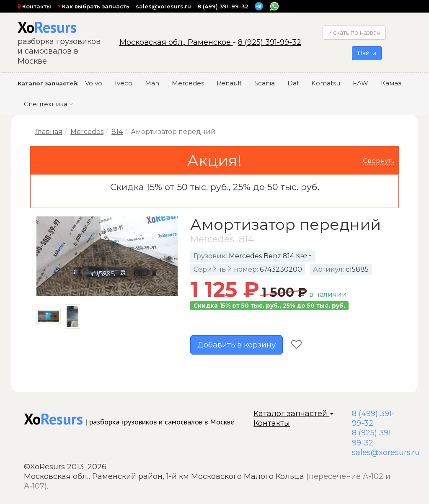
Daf (293, 83)
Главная (49, 132)
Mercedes (188, 83)
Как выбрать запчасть (93, 6)
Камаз (391, 83)
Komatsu (326, 83)
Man (152, 83)
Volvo (94, 83)
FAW (361, 83)
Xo (47, 27)
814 (117, 132)
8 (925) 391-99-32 (270, 42)
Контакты (34, 6)
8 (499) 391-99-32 (223, 6)
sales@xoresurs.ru (163, 6)
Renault (229, 83)
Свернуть (379, 161)
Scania (265, 83)
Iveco (124, 83)
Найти (367, 53)
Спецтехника (49, 104)
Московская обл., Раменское (176, 42)
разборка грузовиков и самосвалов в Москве (162, 422)
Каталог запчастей (293, 414)
